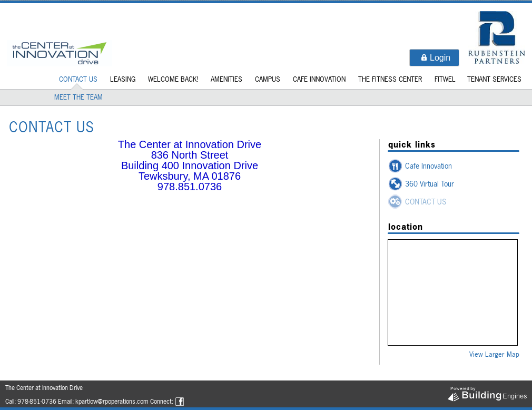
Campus (268, 79)
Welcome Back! (173, 79)
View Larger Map (494, 354)
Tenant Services (494, 79)
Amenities (226, 79)
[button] (434, 58)
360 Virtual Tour (430, 184)
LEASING (123, 79)
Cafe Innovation (319, 79)
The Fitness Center (390, 79)
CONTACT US (78, 79)
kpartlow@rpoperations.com (112, 402)
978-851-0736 (37, 402)
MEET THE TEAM (78, 97)
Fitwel (445, 79)
